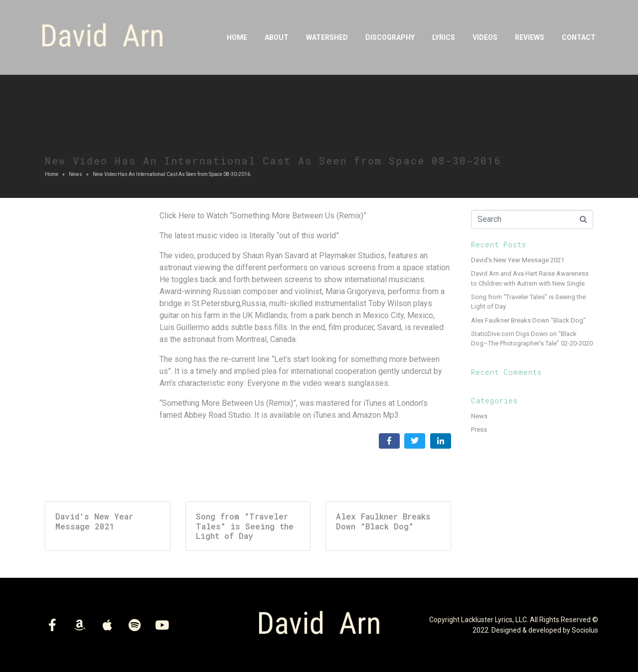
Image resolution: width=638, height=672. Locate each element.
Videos (485, 37)
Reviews (530, 37)
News (479, 416)
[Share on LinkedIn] (441, 441)
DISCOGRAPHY (390, 37)
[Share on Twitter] (415, 441)
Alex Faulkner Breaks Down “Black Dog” (528, 320)
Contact (579, 37)
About (277, 37)
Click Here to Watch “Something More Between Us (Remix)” (263, 216)
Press (479, 429)
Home (237, 37)
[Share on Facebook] (389, 441)
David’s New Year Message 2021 (518, 260)
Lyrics (444, 37)
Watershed (327, 37)
